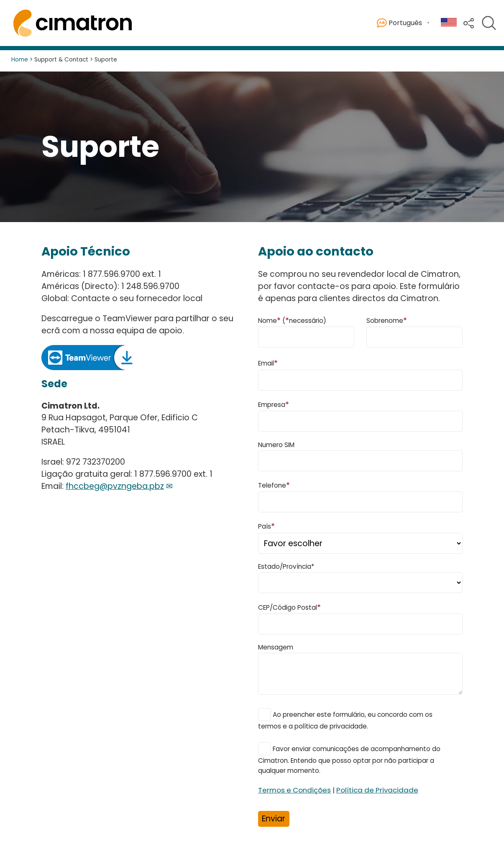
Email (268, 363)
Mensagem (276, 647)
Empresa (274, 404)
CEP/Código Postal (289, 607)
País (266, 526)
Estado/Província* (286, 566)
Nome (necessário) (292, 320)
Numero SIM (276, 445)
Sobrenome (387, 320)
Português (399, 23)
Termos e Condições (294, 790)
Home (20, 60)
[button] (469, 22)
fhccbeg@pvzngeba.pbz (115, 486)
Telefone (274, 485)
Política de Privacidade (377, 790)
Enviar (274, 819)
